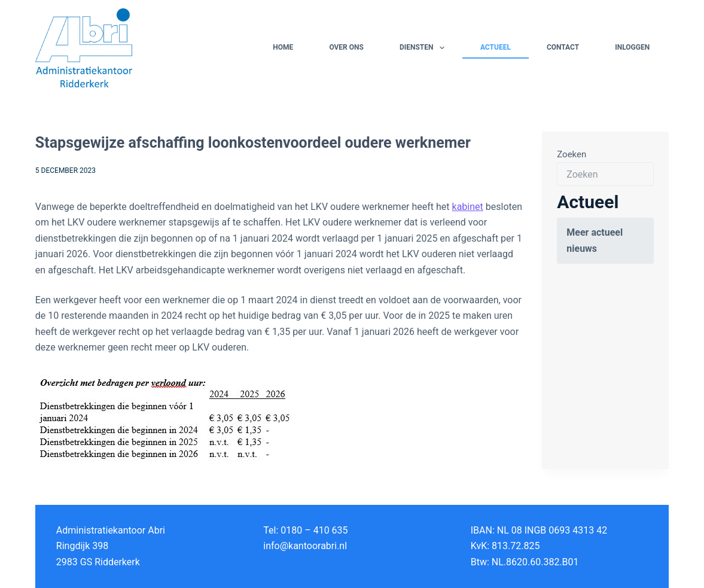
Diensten (424, 48)
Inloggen (632, 47)
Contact (563, 47)
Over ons (346, 47)
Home (283, 47)
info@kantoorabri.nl (305, 546)
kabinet (468, 207)
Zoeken (572, 154)
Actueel (496, 47)
